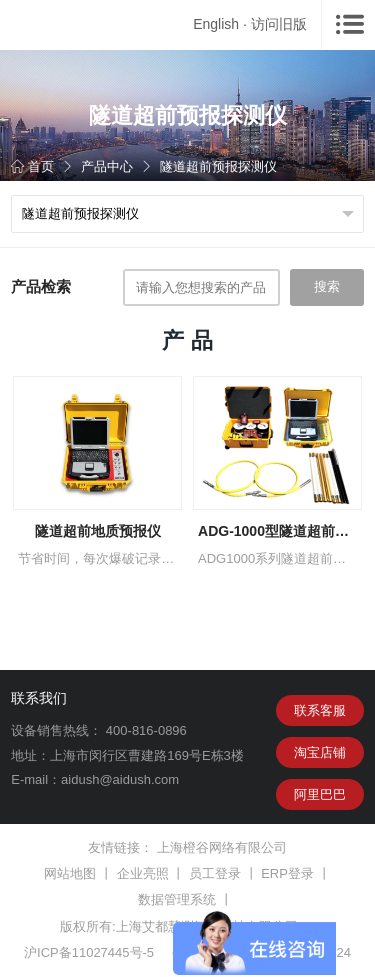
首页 (32, 166)
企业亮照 (143, 873)
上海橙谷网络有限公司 (222, 847)
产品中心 (107, 166)
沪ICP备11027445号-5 (89, 952)
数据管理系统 (177, 899)
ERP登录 (287, 873)
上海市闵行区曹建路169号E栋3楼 (147, 755)
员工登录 (215, 873)
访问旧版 (279, 24)
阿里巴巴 (320, 794)
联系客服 (320, 710)
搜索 (327, 286)
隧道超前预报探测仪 (218, 166)
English (216, 24)
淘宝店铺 (320, 752)
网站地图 (70, 873)
